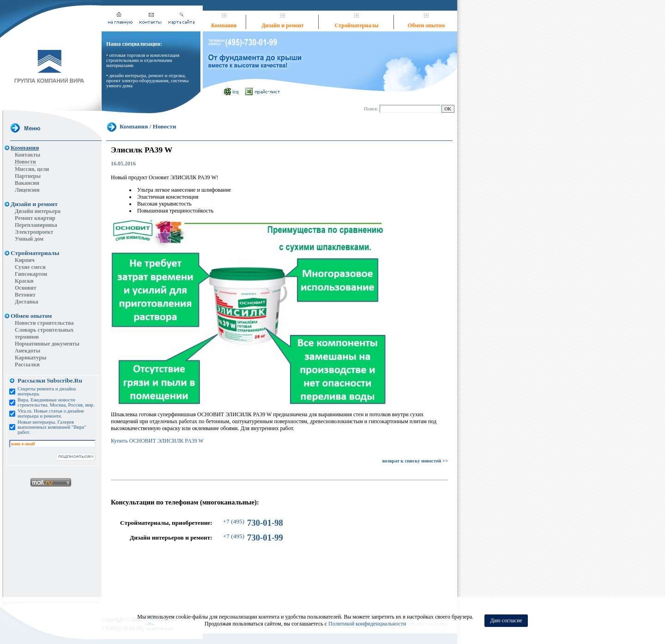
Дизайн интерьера (38, 211)
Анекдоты (27, 351)
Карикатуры (30, 358)
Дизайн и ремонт (283, 25)
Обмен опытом (426, 25)
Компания (224, 25)
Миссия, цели (32, 169)
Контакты (27, 155)
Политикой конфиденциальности (367, 624)
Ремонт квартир (35, 218)
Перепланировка (36, 225)
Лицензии (27, 190)
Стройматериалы (357, 25)
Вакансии (27, 183)
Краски (24, 281)
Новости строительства (44, 323)
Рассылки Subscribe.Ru (50, 380)
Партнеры (28, 176)
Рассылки (27, 365)
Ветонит (25, 295)
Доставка (27, 302)
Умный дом (29, 239)
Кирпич (25, 260)
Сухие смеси (30, 267)
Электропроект (34, 232)
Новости (25, 162)
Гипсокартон (31, 274)
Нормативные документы (47, 344)
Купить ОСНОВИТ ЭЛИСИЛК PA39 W (157, 441)
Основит (26, 288)
